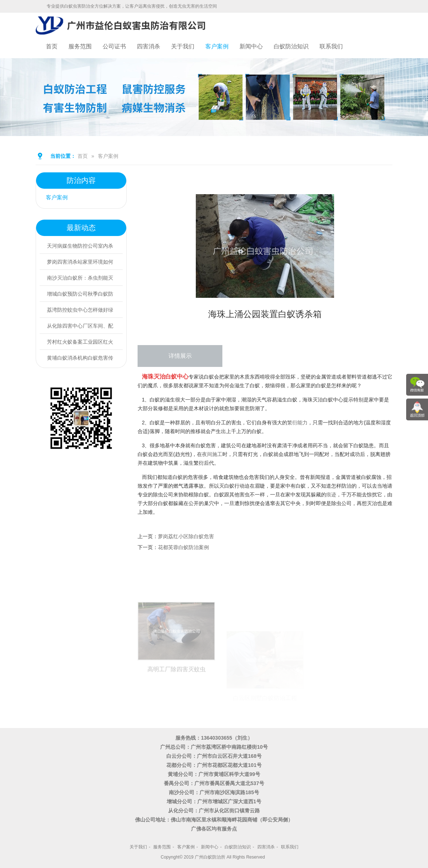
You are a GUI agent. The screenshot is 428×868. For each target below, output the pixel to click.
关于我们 (183, 46)
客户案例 (217, 46)
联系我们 (331, 46)
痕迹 (331, 495)
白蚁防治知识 (291, 46)
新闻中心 (251, 46)
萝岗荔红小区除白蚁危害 (186, 536)
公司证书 (114, 46)
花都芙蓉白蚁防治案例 (183, 547)
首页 (52, 46)
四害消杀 (148, 46)
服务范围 (80, 46)
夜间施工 (212, 454)
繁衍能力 (297, 423)
